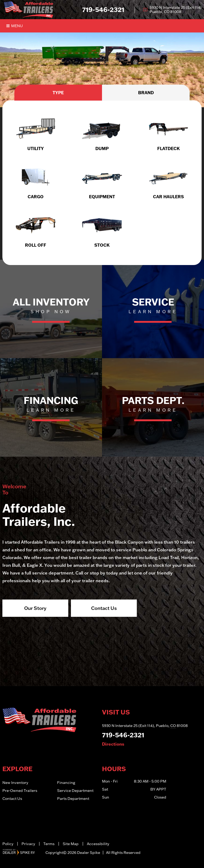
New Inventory (15, 783)
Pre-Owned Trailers (20, 791)
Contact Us (104, 608)
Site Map (71, 844)
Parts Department (73, 799)
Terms (49, 844)
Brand (146, 93)
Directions (113, 744)
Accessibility (98, 844)
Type (58, 93)
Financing (66, 783)
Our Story (35, 608)
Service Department (75, 791)
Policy (8, 844)
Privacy (28, 844)
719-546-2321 (123, 735)
